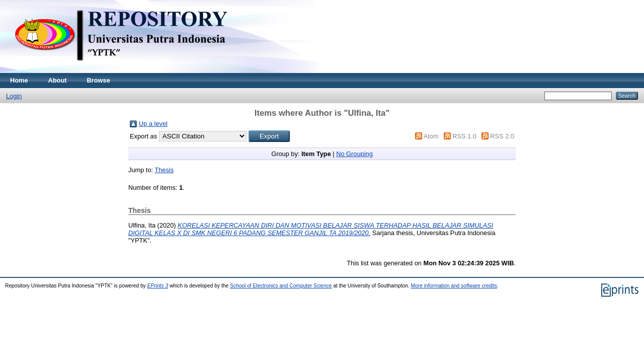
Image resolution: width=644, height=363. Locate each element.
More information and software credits (454, 286)
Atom (431, 136)
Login (14, 96)
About (58, 80)
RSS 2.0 (502, 136)
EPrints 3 (158, 286)
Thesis (164, 170)
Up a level (153, 124)
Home (19, 80)
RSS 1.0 (464, 136)
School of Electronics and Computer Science (281, 286)
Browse (99, 80)
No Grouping (354, 154)
